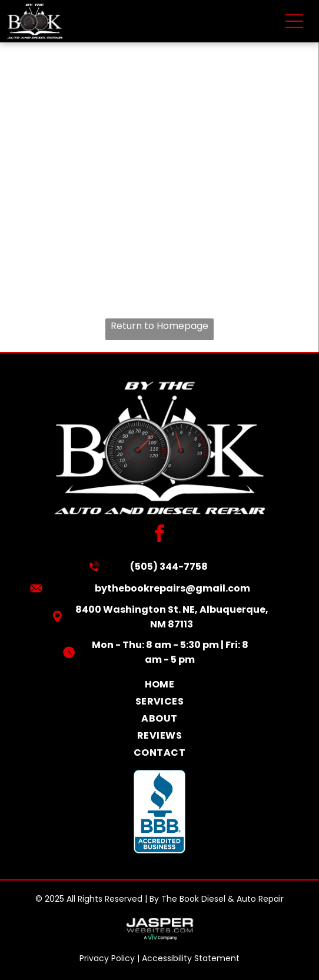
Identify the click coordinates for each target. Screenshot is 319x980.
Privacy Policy (107, 958)
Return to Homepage (159, 326)
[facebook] (160, 535)
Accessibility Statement (191, 958)
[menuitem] (160, 684)
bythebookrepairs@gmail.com (172, 588)
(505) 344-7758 (169, 567)
